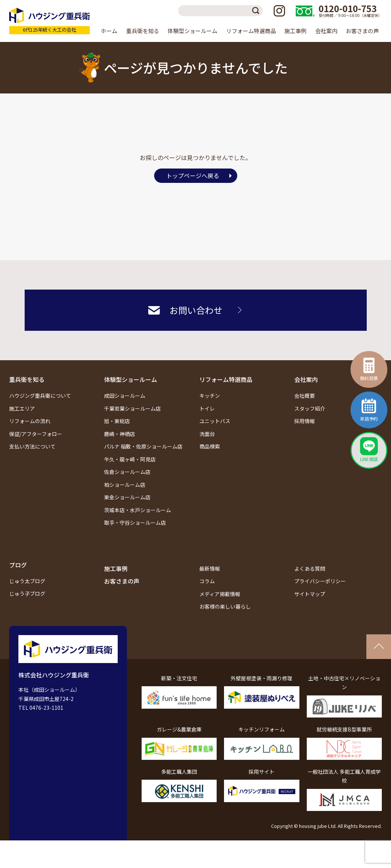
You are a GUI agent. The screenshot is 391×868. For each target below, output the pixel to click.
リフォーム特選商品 (226, 379)
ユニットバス (215, 421)
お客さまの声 (362, 31)
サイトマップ (310, 594)
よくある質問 (310, 568)
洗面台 (207, 434)
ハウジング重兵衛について (40, 396)
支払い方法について (32, 446)
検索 (257, 11)
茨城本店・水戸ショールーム (138, 510)
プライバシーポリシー (320, 581)
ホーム (109, 31)
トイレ (207, 408)
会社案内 (306, 379)
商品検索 (210, 446)
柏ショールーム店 (125, 485)
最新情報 (210, 568)
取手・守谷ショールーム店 (135, 522)
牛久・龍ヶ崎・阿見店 (130, 459)
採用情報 (305, 421)
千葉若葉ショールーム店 (132, 408)
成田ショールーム (125, 396)
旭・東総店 (117, 421)
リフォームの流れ (30, 421)
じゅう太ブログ (27, 581)
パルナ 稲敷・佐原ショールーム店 (143, 446)
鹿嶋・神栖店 (120, 434)
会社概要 (305, 396)
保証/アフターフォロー (36, 434)
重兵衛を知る (27, 379)
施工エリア (22, 408)
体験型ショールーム (131, 379)
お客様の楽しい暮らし (225, 606)
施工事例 (295, 31)
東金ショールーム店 (127, 497)
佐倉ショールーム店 (127, 472)
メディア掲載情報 (220, 594)
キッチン (210, 396)
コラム (207, 581)
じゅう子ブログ (27, 594)
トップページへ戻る (193, 176)
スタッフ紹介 (310, 408)
